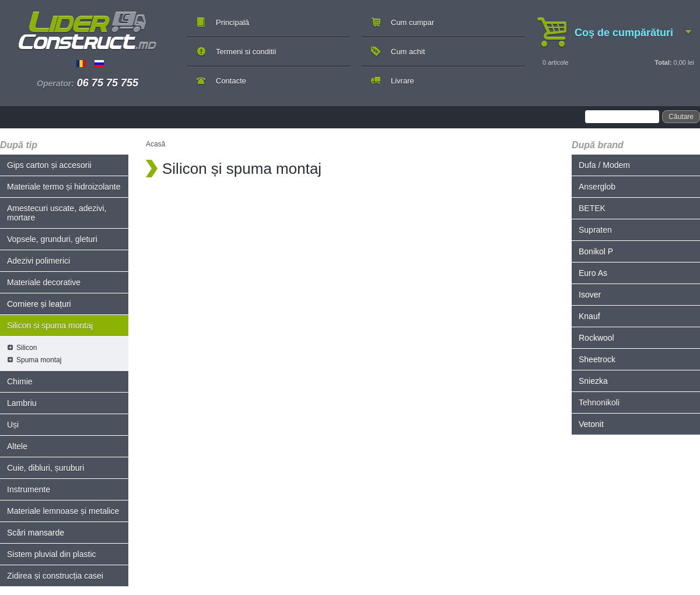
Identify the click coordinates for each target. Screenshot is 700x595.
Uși (13, 425)
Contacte (231, 81)
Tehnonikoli (599, 402)
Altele (17, 446)
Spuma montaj (39, 360)
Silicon (27, 348)
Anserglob (597, 187)
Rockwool (596, 338)
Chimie (20, 381)
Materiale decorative (44, 282)
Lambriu (22, 403)
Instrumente (29, 489)
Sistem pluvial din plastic (52, 554)
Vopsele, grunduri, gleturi (52, 239)
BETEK (592, 208)
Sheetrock (597, 359)
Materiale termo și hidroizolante (64, 187)
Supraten (595, 230)
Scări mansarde (36, 533)
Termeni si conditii (246, 52)
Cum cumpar (412, 22)
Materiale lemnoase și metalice (63, 511)
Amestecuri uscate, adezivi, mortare (57, 213)
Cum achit (408, 52)
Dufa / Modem (604, 165)
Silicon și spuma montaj (50, 325)
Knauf (589, 316)
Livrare (402, 81)
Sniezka (593, 381)
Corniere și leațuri (39, 304)
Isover (590, 295)
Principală (232, 22)
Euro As (593, 273)
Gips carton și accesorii (49, 165)
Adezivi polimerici (38, 261)
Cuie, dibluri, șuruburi (45, 468)
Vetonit (591, 424)
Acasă (155, 144)
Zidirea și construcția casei (55, 576)
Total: (663, 62)
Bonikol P (596, 251)
